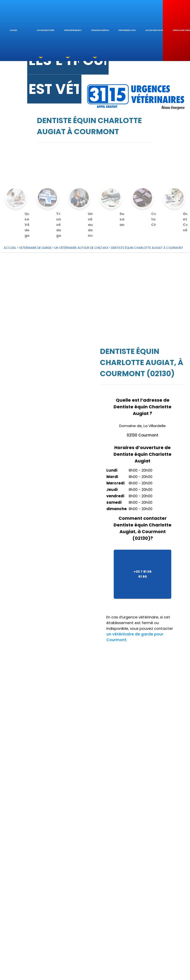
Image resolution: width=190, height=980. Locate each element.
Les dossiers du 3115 (154, 30)
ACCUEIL (10, 246)
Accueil (13, 30)
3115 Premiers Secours (127, 30)
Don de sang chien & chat (181, 30)
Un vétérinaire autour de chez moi (81, 246)
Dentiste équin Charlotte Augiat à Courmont (147, 246)
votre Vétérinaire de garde (73, 30)
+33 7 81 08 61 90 (142, 572)
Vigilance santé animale (100, 30)
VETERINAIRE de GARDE (35, 246)
